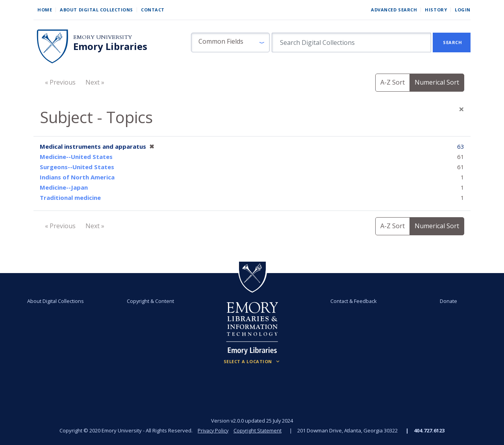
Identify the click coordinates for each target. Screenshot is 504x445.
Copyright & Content (151, 301)
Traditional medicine (70, 198)
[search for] (351, 42)
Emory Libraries (110, 46)
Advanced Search (394, 10)
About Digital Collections (96, 10)
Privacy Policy (213, 430)
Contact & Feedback (353, 301)
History (436, 10)
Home (45, 10)
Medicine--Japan (64, 187)
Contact (153, 10)
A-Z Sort (393, 82)
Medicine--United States (76, 157)
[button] (230, 42)
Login (463, 10)
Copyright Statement (258, 430)
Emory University (103, 37)
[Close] (461, 109)
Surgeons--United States (77, 167)
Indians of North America (77, 177)
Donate (447, 301)
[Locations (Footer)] (252, 362)
